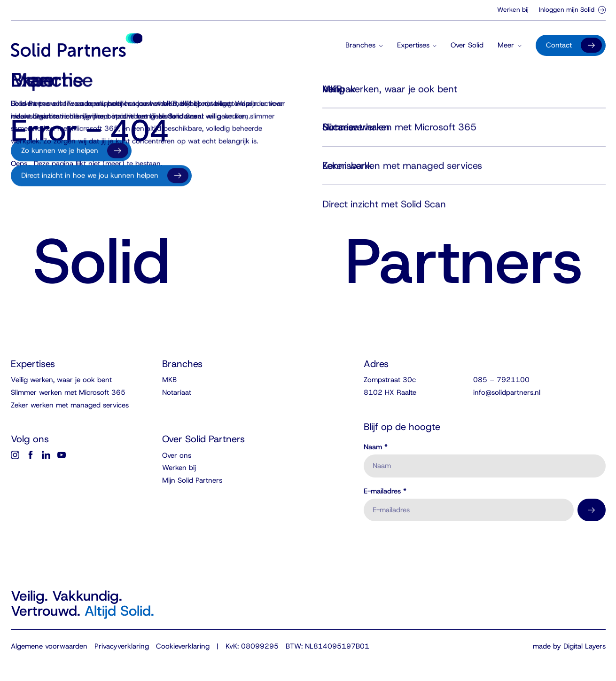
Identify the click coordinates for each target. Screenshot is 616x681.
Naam (376, 447)
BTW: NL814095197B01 (327, 646)
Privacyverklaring (122, 646)
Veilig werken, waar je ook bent (61, 380)
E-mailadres (385, 491)
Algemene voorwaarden (49, 646)
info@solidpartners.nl (507, 392)
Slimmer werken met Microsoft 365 (68, 392)
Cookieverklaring (183, 646)
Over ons (177, 455)
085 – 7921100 (501, 380)
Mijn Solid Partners (192, 480)
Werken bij (513, 9)
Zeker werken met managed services (70, 405)
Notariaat (177, 392)
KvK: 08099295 (252, 646)
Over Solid (467, 45)
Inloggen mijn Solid (572, 9)
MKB (169, 380)
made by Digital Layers (569, 646)
